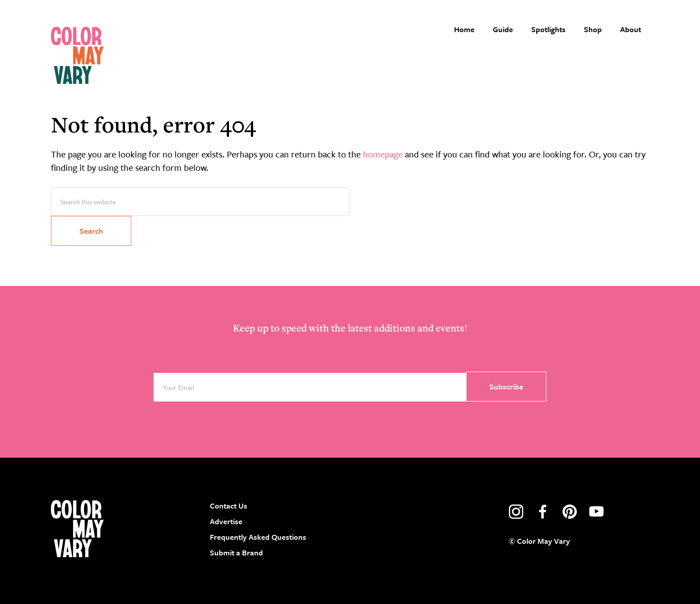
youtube (596, 512)
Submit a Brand (236, 552)
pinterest (570, 512)
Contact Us (229, 506)
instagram (516, 512)
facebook (543, 512)
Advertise (226, 521)
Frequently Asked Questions (258, 537)
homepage (383, 154)
